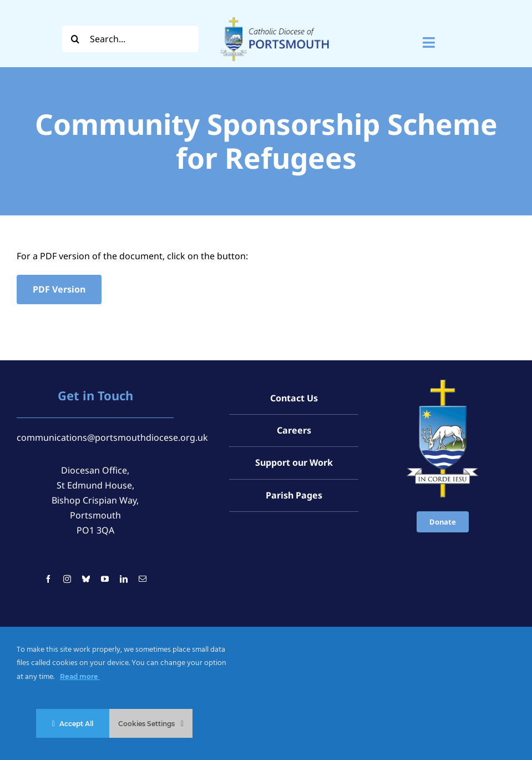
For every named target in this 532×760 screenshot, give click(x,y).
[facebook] (48, 579)
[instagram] (67, 579)
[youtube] (105, 579)
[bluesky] (86, 579)
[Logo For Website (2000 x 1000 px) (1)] (275, 16)
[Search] (75, 39)
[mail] (143, 579)
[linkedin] (124, 579)
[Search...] (130, 39)
